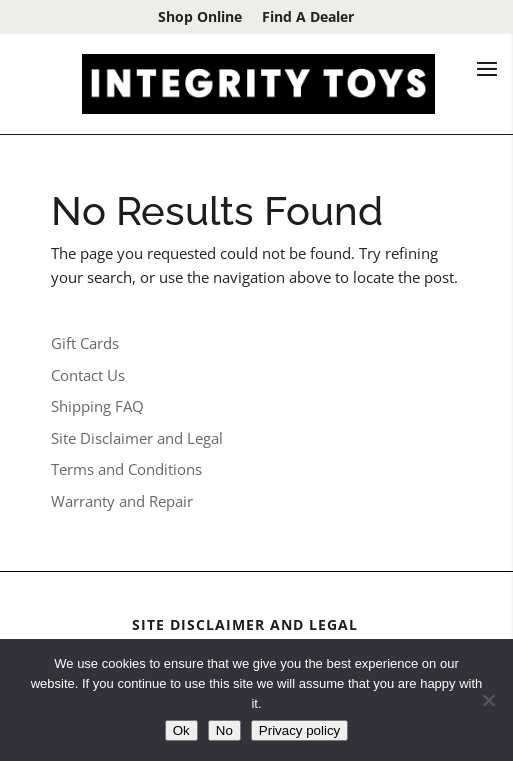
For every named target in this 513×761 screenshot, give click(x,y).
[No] (488, 700)
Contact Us (88, 375)
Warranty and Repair (122, 501)
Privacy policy (299, 730)
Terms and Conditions (126, 469)
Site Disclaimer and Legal (137, 438)
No (224, 730)
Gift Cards (85, 343)
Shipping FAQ (97, 406)
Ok (181, 730)
